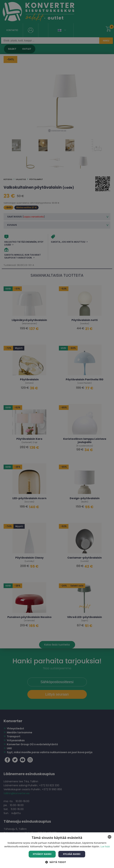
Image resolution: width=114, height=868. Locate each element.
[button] (57, 862)
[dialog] (57, 434)
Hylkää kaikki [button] (72, 854)
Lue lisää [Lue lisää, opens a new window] (105, 846)
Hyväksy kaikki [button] (42, 854)
